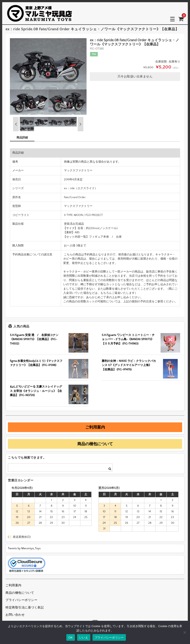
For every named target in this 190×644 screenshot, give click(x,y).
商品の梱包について (95, 444)
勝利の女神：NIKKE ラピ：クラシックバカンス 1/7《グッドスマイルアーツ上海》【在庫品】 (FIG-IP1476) (129, 365)
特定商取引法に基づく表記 (25, 608)
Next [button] (81, 124)
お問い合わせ (15, 615)
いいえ (84, 638)
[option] (48, 76)
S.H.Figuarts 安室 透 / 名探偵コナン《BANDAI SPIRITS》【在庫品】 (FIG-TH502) (34, 339)
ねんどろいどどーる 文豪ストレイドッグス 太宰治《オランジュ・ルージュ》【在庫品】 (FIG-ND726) (36, 391)
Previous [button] (16, 124)
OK (71, 638)
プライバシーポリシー (21, 600)
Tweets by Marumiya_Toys (24, 548)
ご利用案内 (95, 427)
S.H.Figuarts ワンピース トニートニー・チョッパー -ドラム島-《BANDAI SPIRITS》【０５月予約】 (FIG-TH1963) (128, 339)
